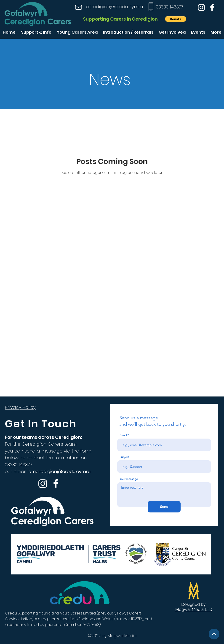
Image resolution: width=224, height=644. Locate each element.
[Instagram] (201, 7)
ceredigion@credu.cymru (115, 7)
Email (123, 435)
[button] (176, 19)
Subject (124, 457)
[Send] (164, 507)
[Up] (214, 634)
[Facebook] (212, 7)
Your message (129, 479)
